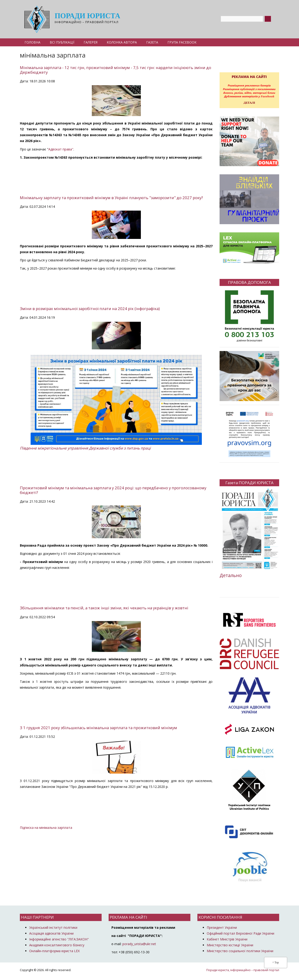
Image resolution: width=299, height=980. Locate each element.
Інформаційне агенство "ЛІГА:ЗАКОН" (59, 939)
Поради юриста (87, 16)
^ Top (276, 962)
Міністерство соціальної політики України (240, 951)
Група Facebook (182, 42)
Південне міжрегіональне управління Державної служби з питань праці (85, 448)
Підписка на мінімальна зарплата (46, 828)
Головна (32, 42)
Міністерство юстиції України (230, 945)
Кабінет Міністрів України (227, 939)
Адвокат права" (61, 149)
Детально (231, 575)
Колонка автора (122, 42)
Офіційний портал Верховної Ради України (240, 933)
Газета (152, 42)
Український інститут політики (53, 927)
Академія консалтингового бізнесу (57, 945)
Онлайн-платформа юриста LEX (54, 951)
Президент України (222, 927)
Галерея (91, 42)
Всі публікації (62, 42)
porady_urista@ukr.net (139, 944)
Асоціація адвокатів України (51, 933)
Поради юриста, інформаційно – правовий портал (243, 970)
